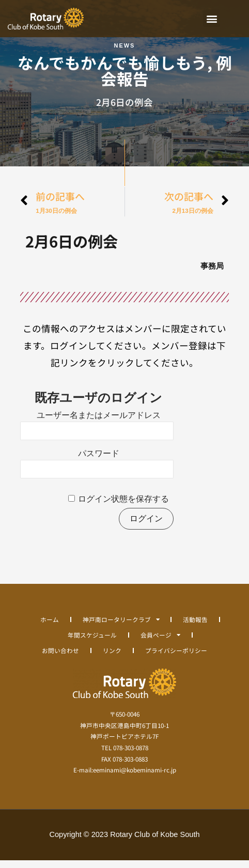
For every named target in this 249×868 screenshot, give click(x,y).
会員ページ (160, 643)
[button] (212, 18)
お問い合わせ (60, 658)
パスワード (99, 462)
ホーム (50, 627)
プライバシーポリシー (176, 658)
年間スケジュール (92, 642)
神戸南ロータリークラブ (121, 627)
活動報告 (195, 627)
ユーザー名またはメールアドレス (99, 423)
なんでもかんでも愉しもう (112, 71)
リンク (112, 658)
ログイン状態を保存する (123, 507)
